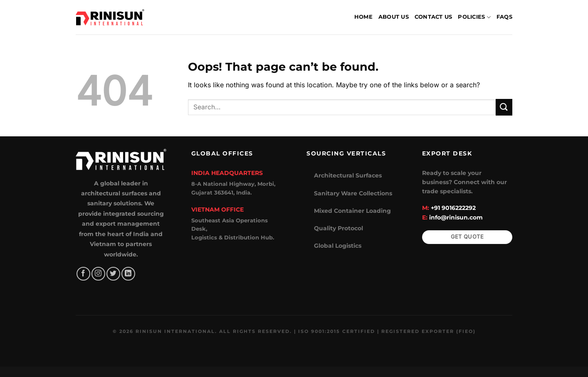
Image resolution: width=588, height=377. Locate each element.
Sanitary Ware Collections (353, 193)
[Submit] (504, 107)
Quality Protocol (338, 228)
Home (363, 17)
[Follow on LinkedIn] (128, 274)
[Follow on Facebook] (83, 274)
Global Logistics (338, 246)
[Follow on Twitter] (113, 274)
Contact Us (434, 17)
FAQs (504, 17)
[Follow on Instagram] (98, 274)
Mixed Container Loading (352, 211)
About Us (394, 17)
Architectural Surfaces (348, 175)
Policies (474, 17)
